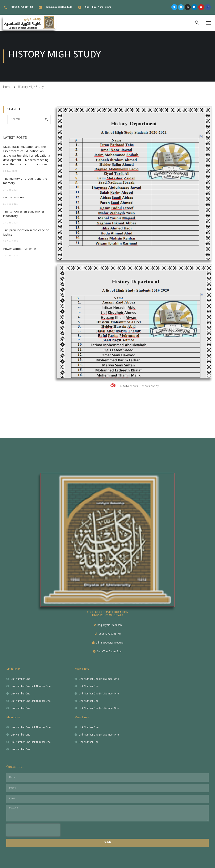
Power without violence (20, 249)
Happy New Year (14, 198)
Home (7, 87)
